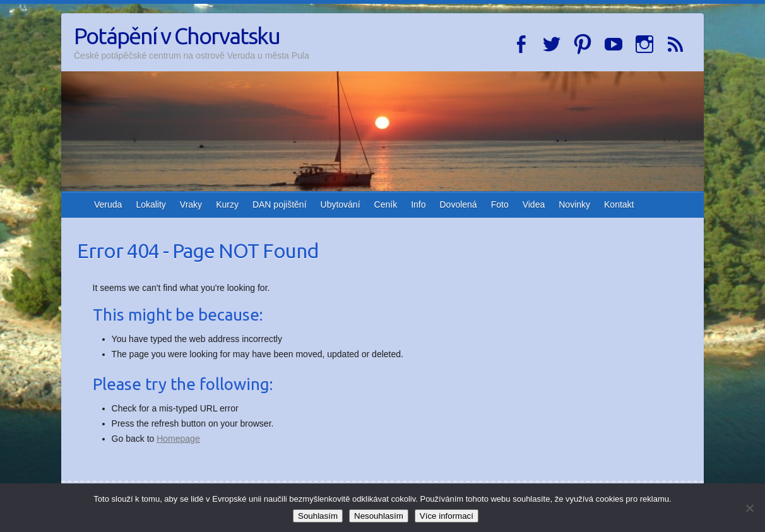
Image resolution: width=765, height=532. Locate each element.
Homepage (178, 439)
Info (418, 204)
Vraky (191, 204)
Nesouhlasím (379, 516)
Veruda (108, 204)
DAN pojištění (280, 204)
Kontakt (619, 204)
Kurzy (227, 204)
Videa (534, 204)
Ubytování (341, 204)
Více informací (447, 516)
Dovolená (459, 204)
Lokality (151, 204)
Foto (500, 204)
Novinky (574, 204)
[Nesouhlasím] (749, 508)
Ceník (386, 204)
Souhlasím (318, 516)
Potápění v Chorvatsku (177, 36)
